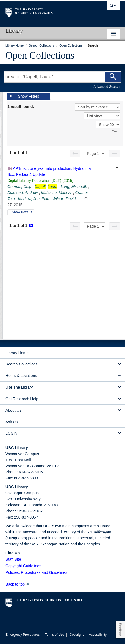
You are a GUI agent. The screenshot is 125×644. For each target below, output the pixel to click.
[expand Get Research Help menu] (120, 399)
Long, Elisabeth (74, 187)
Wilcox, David (64, 199)
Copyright (77, 635)
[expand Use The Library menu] (120, 387)
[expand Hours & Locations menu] (120, 376)
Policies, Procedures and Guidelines (36, 572)
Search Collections (22, 364)
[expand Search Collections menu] (120, 364)
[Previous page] (75, 154)
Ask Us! (12, 422)
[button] (28, 584)
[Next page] (115, 154)
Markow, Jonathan (34, 199)
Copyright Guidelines (23, 566)
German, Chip (19, 187)
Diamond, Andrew (23, 193)
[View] (102, 116)
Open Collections (40, 55)
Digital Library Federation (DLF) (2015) (40, 181)
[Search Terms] (63, 77)
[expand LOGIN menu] (120, 433)
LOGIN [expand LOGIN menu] (12, 433)
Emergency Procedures (23, 635)
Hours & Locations (21, 376)
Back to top (18, 584)
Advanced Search (106, 87)
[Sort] (98, 107)
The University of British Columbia (45, 11)
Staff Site (13, 559)
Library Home (17, 353)
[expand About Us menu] (120, 410)
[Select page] (95, 154)
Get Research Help (22, 399)
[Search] (113, 77)
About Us (13, 410)
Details (21, 212)
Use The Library (19, 387)
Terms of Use (55, 635)
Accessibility (98, 635)
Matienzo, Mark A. (56, 193)
